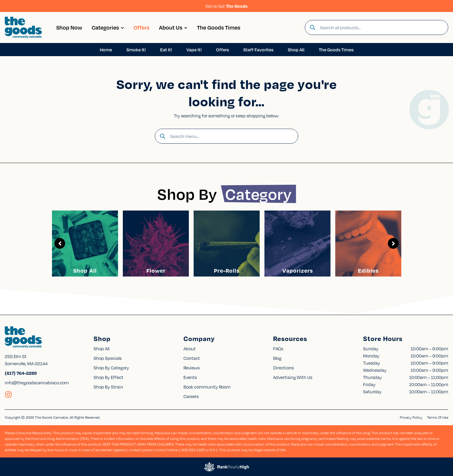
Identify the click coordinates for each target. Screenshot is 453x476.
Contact (192, 358)
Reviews (192, 368)
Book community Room (207, 387)
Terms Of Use (438, 417)
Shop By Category (111, 368)
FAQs (278, 348)
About (190, 348)
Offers (141, 27)
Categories (108, 27)
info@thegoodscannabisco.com (37, 383)
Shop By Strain (108, 387)
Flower (156, 270)
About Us (173, 27)
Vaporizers (298, 270)
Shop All (85, 270)
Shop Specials (108, 358)
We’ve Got (227, 6)
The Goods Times (219, 27)
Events (190, 377)
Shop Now (69, 27)
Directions (283, 368)
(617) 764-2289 (21, 373)
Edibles (368, 270)
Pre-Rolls (227, 270)
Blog (277, 358)
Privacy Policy (411, 417)
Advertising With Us (293, 377)
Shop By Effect (108, 377)
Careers (191, 396)
